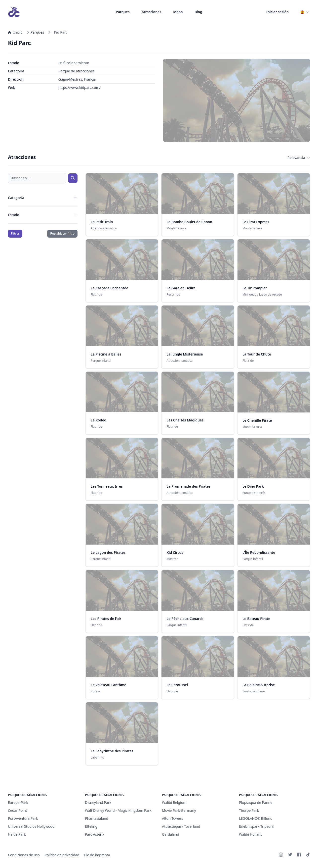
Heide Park (17, 834)
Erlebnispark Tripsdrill (257, 826)
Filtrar (15, 233)
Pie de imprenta (97, 855)
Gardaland (171, 834)
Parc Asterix (95, 834)
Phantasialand (97, 818)
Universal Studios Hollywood (31, 826)
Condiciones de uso (24, 855)
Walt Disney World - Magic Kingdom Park (118, 810)
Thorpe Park (249, 810)
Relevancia (299, 158)
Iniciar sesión (278, 12)
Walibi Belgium (174, 802)
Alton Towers (173, 818)
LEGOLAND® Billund (256, 818)
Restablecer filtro (62, 233)
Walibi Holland (251, 834)
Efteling (91, 826)
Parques (123, 12)
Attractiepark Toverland (181, 826)
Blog (198, 12)
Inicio (15, 32)
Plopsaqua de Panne (256, 802)
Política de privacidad (62, 855)
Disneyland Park (98, 802)
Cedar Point (18, 810)
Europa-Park (18, 802)
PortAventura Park (23, 818)
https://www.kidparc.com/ (79, 87)
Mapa (178, 12)
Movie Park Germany (179, 810)
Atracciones (151, 12)
